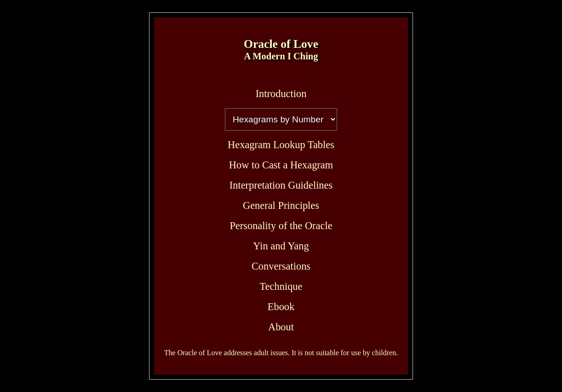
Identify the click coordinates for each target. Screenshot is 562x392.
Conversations (281, 266)
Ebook (281, 307)
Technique (281, 286)
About (281, 327)
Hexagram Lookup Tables (281, 145)
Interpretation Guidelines (281, 185)
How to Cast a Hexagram (281, 165)
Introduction (281, 94)
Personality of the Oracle (281, 226)
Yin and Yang (281, 246)
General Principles (281, 205)
